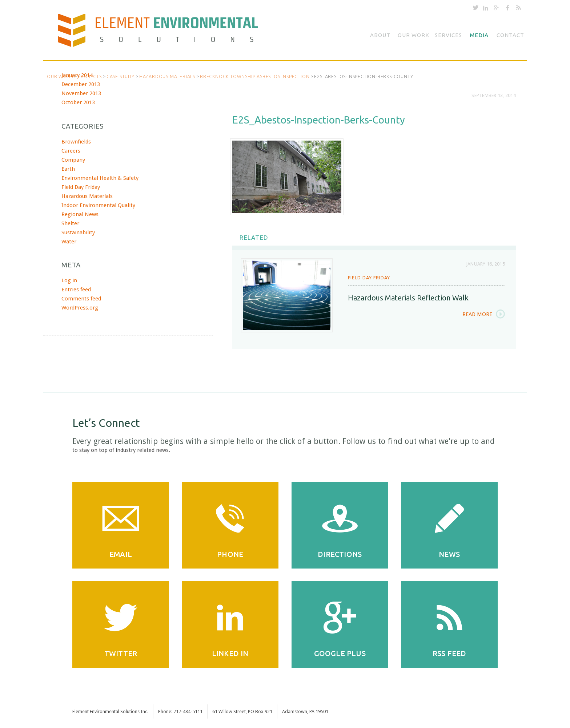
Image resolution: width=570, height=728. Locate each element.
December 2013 (81, 84)
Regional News (80, 214)
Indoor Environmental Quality (98, 205)
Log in (69, 280)
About (380, 35)
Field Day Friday (369, 278)
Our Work (414, 35)
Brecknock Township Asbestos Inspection (255, 76)
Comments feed (81, 299)
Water (69, 242)
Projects (90, 76)
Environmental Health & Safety (100, 178)
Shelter (70, 223)
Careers (71, 151)
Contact (510, 35)
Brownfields (76, 142)
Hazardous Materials (167, 76)
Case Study (121, 76)
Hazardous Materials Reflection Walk (408, 298)
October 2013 (78, 102)
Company (73, 160)
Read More (477, 314)
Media (479, 35)
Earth (68, 169)
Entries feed (76, 290)
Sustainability (78, 232)
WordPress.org (80, 308)
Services (448, 35)
